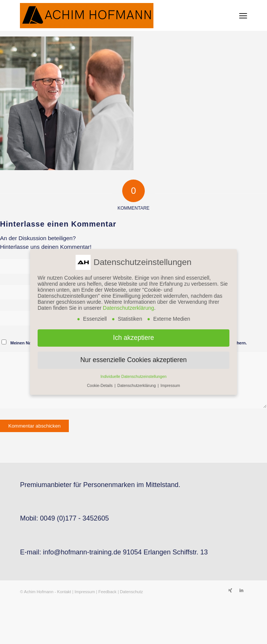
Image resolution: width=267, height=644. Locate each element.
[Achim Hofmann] (111, 15)
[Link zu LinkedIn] (241, 590)
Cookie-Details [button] (100, 385)
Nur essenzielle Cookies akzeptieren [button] (133, 360)
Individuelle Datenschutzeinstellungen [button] (133, 376)
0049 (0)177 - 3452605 (74, 518)
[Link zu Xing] (230, 590)
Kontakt (64, 592)
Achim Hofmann (39, 592)
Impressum (85, 592)
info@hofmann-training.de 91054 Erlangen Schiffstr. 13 (125, 552)
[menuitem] (243, 15)
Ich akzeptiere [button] (134, 338)
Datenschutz (131, 592)
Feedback (108, 592)
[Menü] (243, 15)
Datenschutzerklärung (129, 308)
